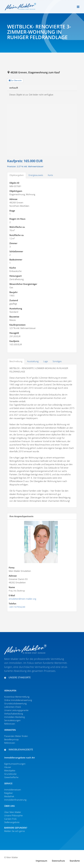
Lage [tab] (46, 361)
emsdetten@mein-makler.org (22, 599)
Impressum (41, 861)
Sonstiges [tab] (57, 361)
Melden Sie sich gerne (14, 831)
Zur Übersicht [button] (15, 80)
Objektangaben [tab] (17, 175)
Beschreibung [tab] (16, 361)
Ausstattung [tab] (33, 361)
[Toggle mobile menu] (78, 7)
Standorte (75, 861)
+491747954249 (17, 607)
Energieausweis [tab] (36, 175)
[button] (36, 677)
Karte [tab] (50, 175)
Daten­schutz (58, 861)
